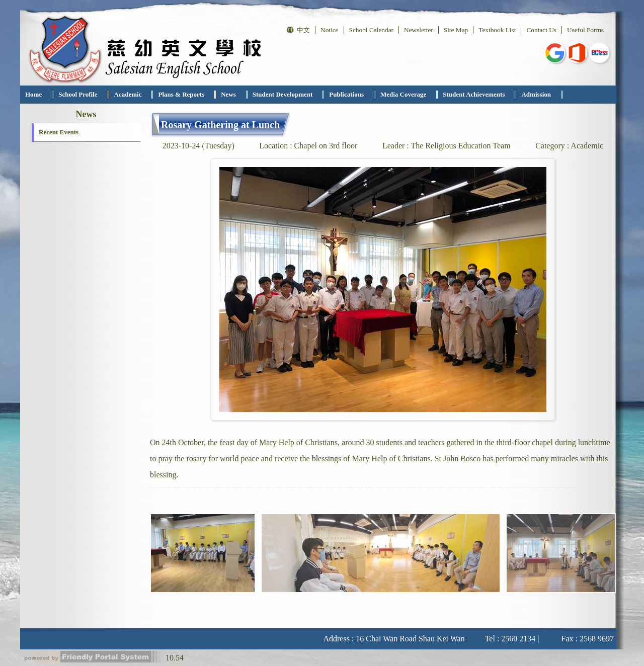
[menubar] (291, 95)
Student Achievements (474, 94)
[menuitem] (37, 95)
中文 (298, 30)
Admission (536, 94)
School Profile (78, 94)
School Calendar (371, 30)
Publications (346, 94)
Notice (330, 30)
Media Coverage (403, 94)
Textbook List (497, 30)
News (228, 94)
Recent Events (59, 132)
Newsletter (419, 30)
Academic (128, 94)
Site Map (456, 30)
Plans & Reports (181, 94)
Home (33, 94)
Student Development (283, 94)
